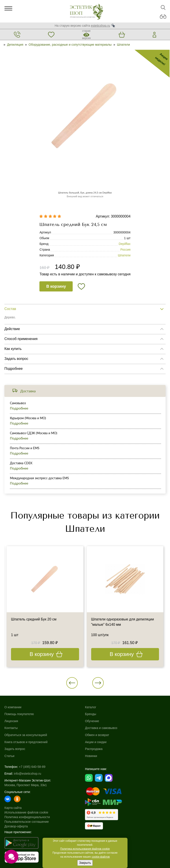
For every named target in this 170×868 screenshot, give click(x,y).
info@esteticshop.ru (28, 774)
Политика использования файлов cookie (85, 849)
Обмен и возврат (97, 735)
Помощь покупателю (19, 714)
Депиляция (15, 45)
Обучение (92, 721)
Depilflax (125, 244)
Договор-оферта (16, 826)
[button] (72, 683)
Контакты (11, 728)
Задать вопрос (15, 749)
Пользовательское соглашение (27, 822)
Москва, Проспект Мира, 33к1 (26, 785)
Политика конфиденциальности (27, 817)
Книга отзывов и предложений (26, 742)
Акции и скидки (96, 742)
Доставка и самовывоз (101, 728)
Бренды (91, 714)
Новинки (91, 756)
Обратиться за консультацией (26, 735)
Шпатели (123, 45)
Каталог (91, 707)
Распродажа (94, 749)
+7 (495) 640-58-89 (32, 767)
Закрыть (85, 863)
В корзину (56, 286)
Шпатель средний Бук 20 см (34, 619)
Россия (126, 250)
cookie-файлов (101, 857)
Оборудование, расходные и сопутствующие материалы (70, 45)
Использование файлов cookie (26, 812)
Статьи (9, 756)
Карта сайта (13, 808)
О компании (13, 707)
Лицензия (11, 721)
